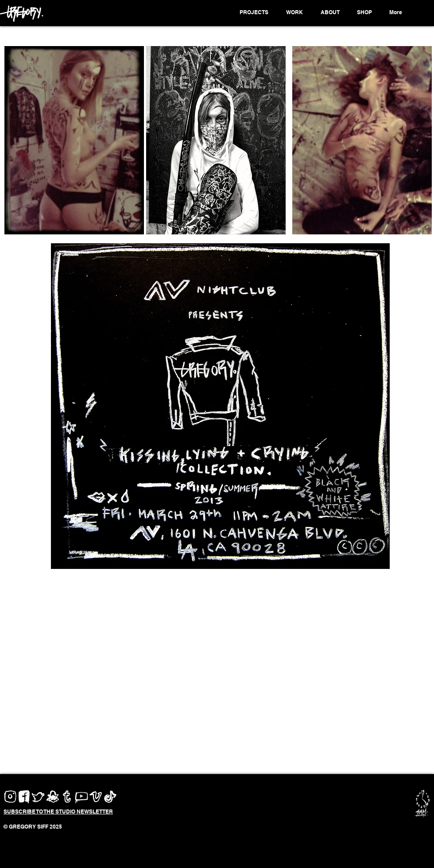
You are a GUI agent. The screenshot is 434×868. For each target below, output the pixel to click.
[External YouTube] (220, 676)
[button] (255, 12)
